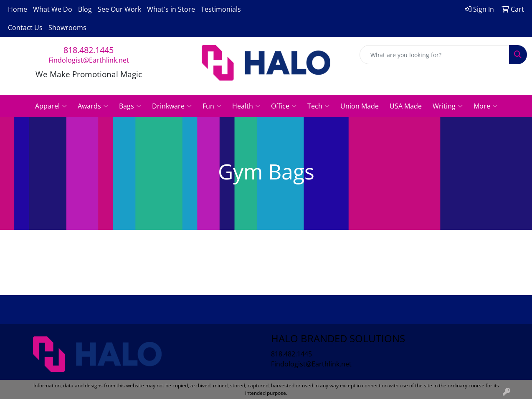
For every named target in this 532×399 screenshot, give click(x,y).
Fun (212, 106)
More (485, 106)
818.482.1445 (89, 50)
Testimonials (221, 9)
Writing (448, 106)
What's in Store (171, 9)
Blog (85, 9)
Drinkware (172, 106)
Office (284, 106)
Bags (130, 106)
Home (18, 9)
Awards (93, 106)
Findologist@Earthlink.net (89, 60)
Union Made (360, 106)
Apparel (51, 106)
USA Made (406, 106)
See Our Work (119, 9)
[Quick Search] (434, 55)
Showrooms (67, 28)
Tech (318, 106)
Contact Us (25, 28)
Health (246, 106)
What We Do (53, 9)
